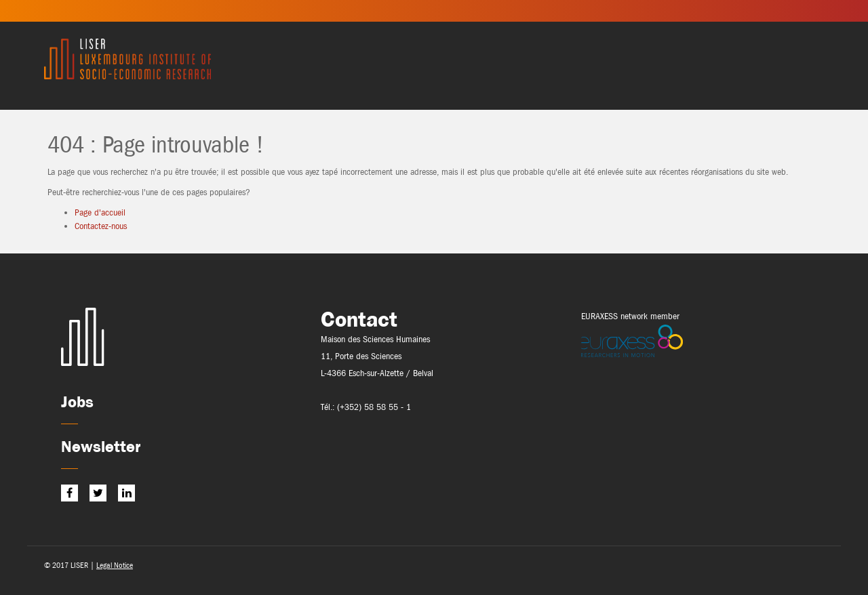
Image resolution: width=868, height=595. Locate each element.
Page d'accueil (100, 212)
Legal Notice (115, 565)
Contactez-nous (101, 226)
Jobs (77, 402)
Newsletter (101, 446)
